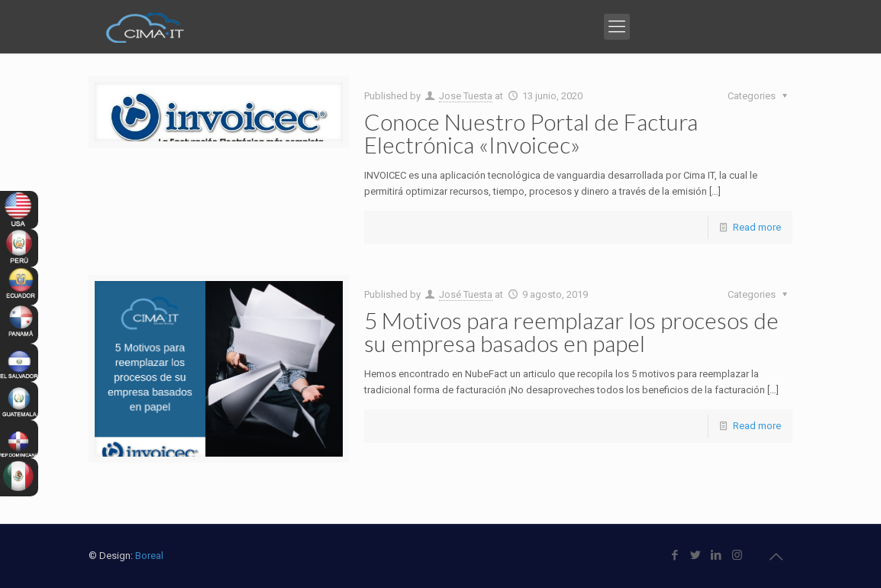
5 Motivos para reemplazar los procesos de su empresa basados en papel (571, 331)
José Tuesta (466, 294)
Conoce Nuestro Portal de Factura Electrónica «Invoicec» (531, 133)
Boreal (149, 556)
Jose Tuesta (466, 96)
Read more (757, 227)
